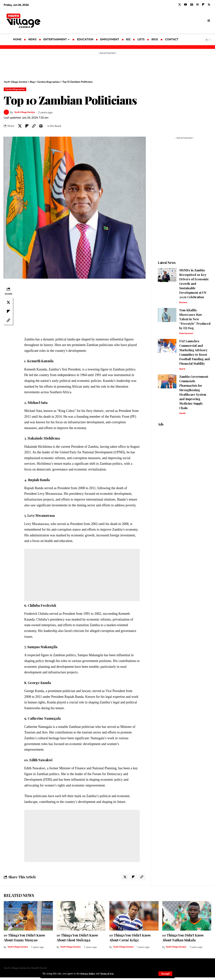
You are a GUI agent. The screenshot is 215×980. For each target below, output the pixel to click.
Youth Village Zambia (28, 113)
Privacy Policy (89, 973)
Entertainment (187, 336)
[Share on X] (20, 127)
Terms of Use (110, 973)
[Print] (44, 127)
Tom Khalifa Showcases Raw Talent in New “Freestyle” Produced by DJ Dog (195, 321)
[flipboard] (203, 5)
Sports (183, 372)
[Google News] (192, 5)
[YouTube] (186, 5)
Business (184, 304)
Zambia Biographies (17, 90)
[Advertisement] (137, 21)
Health (183, 417)
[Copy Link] (36, 127)
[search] (209, 21)
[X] (180, 5)
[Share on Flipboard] (28, 127)
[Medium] (197, 5)
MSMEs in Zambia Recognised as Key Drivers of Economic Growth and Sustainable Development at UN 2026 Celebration (194, 285)
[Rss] (209, 5)
